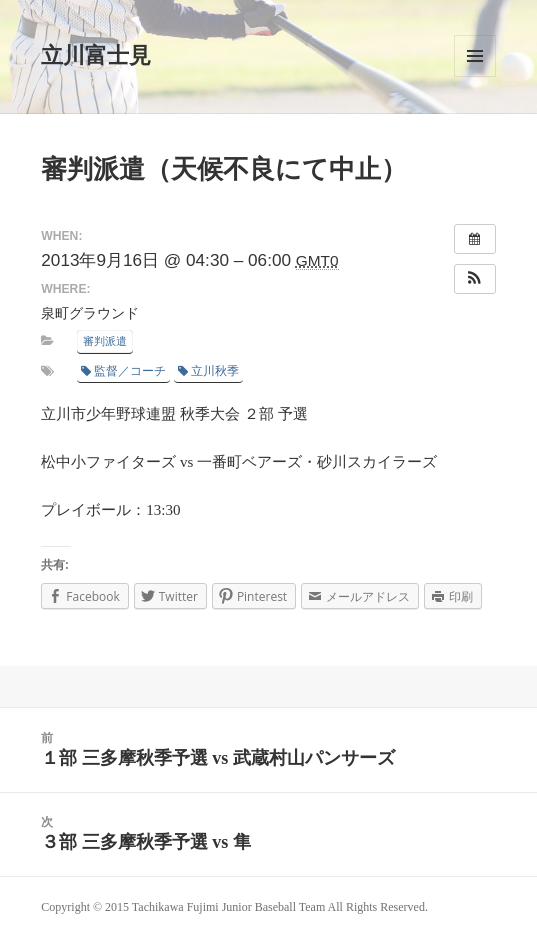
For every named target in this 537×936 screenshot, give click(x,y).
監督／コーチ (123, 371)
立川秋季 (208, 371)
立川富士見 (96, 55)
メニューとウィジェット (475, 56)
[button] (475, 279)
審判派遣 (105, 341)
